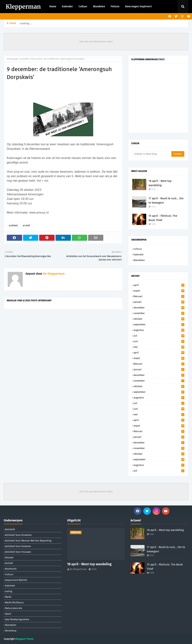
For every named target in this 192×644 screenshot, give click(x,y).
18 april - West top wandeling (160, 183)
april (159, 285)
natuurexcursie (14, 608)
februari (159, 296)
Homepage (12, 59)
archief (26, 226)
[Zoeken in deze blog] (152, 154)
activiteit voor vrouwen (18, 552)
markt (8, 597)
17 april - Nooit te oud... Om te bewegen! (166, 201)
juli (159, 336)
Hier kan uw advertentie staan (96, 42)
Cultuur (138, 249)
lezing (9, 591)
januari (159, 302)
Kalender (139, 255)
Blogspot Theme (24, 639)
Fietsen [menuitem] (115, 6)
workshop (11, 631)
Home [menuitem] (53, 6)
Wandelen (139, 260)
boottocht (11, 569)
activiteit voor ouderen (18, 546)
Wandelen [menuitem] (99, 6)
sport (8, 614)
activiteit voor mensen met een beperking (28, 541)
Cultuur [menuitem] (83, 6)
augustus (159, 330)
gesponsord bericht (16, 580)
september (159, 324)
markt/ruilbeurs (14, 602)
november (159, 313)
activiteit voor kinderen (18, 535)
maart (159, 291)
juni (159, 341)
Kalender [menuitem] (67, 6)
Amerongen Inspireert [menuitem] (138, 6)
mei (159, 347)
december (159, 308)
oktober (159, 319)
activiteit (24, 59)
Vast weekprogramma (17, 619)
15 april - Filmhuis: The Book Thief (163, 218)
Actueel (9, 557)
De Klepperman (53, 274)
